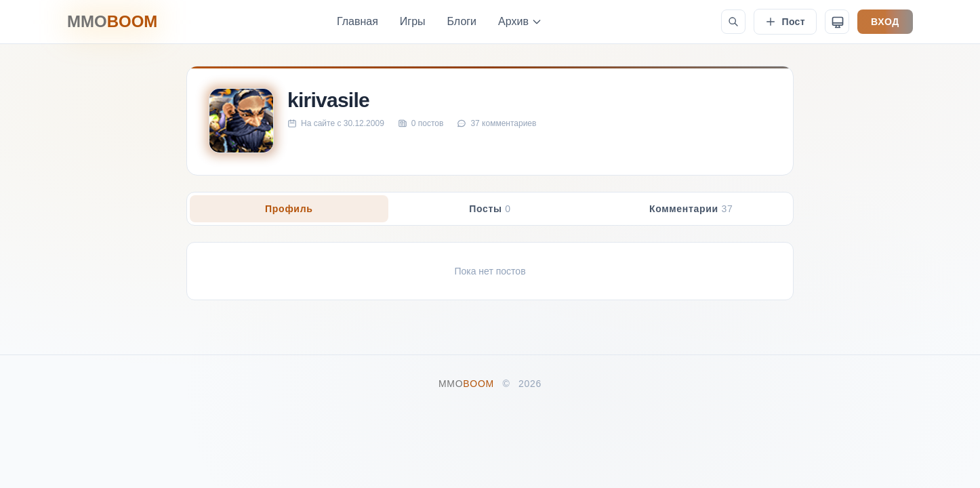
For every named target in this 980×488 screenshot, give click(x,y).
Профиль (289, 209)
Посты (490, 209)
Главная (358, 21)
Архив (520, 21)
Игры (413, 21)
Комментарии (691, 209)
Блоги (462, 21)
